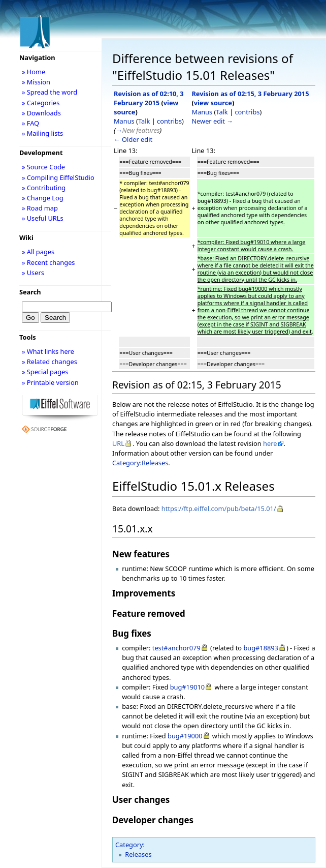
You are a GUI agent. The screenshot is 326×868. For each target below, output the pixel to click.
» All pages (38, 252)
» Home (34, 72)
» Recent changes (48, 262)
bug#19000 (185, 736)
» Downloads (41, 113)
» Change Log (43, 198)
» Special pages (45, 372)
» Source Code (43, 167)
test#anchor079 (176, 648)
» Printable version (50, 382)
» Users (33, 273)
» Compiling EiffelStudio (58, 177)
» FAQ (30, 123)
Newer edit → (212, 121)
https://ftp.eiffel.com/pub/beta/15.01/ (219, 508)
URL (118, 443)
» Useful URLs (43, 218)
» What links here (48, 351)
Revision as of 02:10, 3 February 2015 (149, 98)
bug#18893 (261, 648)
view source (213, 103)
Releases (138, 854)
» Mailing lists (42, 133)
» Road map (40, 208)
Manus (124, 121)
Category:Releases (140, 463)
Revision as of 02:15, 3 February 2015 (250, 94)
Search (30, 292)
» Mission (36, 82)
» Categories (41, 103)
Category (129, 845)
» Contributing (44, 188)
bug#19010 (188, 687)
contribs (169, 121)
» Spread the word (50, 92)
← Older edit (133, 139)
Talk (144, 121)
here (270, 443)
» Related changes (50, 362)
